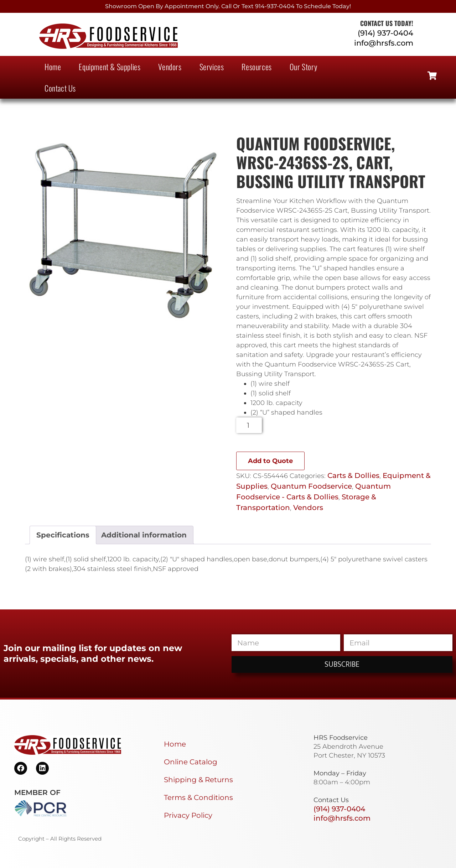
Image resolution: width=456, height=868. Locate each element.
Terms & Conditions (198, 797)
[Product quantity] (249, 425)
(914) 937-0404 (385, 33)
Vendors (170, 67)
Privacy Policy (188, 815)
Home (53, 67)
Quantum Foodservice (311, 486)
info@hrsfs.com (384, 43)
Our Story (303, 67)
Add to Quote (270, 461)
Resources (256, 67)
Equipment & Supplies (110, 67)
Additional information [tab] (144, 535)
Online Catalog (191, 762)
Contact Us (60, 88)
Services (212, 67)
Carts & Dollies (353, 475)
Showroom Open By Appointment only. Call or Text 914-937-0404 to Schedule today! (228, 6)
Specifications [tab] (63, 535)
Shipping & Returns (198, 780)
